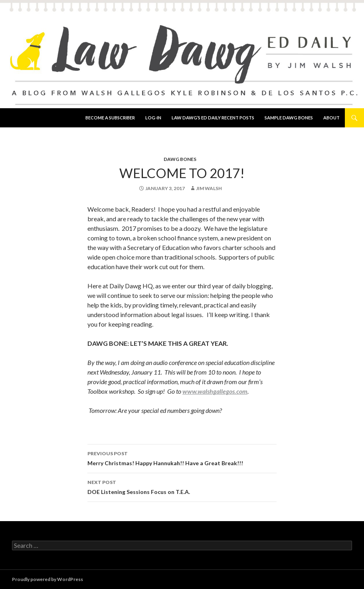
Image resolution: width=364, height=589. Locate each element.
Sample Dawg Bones (289, 118)
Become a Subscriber (110, 118)
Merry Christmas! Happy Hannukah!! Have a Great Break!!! (182, 458)
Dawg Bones (180, 159)
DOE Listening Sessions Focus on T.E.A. (182, 486)
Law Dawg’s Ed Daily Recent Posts (213, 118)
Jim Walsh (209, 188)
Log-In (153, 118)
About (331, 118)
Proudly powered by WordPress (47, 579)
